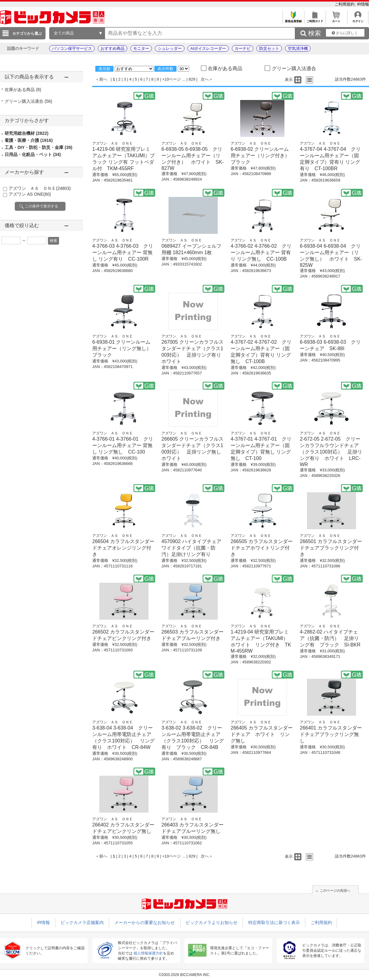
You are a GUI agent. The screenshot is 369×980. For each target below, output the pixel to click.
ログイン (358, 20)
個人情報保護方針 (148, 953)
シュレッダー (170, 48)
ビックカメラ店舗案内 (82, 922)
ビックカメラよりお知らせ (212, 922)
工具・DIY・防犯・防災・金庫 (38, 147)
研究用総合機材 (26, 133)
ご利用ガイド (315, 20)
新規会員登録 (293, 20)
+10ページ (171, 79)
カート (336, 20)
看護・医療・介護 (29, 140)
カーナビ (243, 48)
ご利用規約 (345, 4)
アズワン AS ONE (30, 194)
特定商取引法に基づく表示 (274, 922)
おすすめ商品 (113, 48)
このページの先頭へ (335, 890)
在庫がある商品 (23, 90)
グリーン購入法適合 (28, 101)
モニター (141, 48)
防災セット (269, 48)
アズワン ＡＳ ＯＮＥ (40, 188)
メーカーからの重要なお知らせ (145, 922)
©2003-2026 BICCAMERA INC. (184, 975)
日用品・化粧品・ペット (33, 154)
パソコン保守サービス (72, 48)
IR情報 (363, 4)
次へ (205, 79)
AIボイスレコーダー (208, 48)
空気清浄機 (298, 48)
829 (192, 79)
